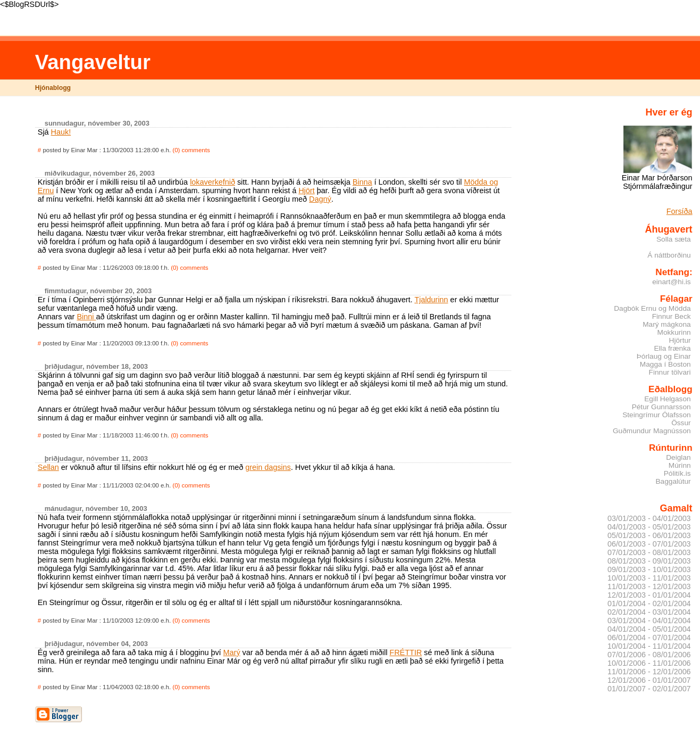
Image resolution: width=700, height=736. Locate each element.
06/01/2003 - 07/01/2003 (649, 544)
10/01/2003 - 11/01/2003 (649, 578)
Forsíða (680, 211)
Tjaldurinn (431, 300)
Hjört (306, 191)
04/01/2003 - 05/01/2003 (649, 527)
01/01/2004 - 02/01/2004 (649, 603)
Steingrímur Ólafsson (656, 415)
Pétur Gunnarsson (661, 407)
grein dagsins (268, 467)
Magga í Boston (665, 364)
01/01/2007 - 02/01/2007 (649, 689)
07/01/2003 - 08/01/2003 (649, 552)
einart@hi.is (671, 282)
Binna (362, 182)
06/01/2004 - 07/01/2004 (649, 638)
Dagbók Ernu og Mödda (652, 308)
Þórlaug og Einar (664, 356)
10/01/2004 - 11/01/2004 (649, 646)
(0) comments (191, 150)
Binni (86, 317)
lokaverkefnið (212, 182)
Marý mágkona (666, 324)
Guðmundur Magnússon (652, 431)
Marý (232, 652)
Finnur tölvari (670, 372)
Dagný (320, 199)
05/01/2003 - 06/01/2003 (649, 535)
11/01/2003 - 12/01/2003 (649, 586)
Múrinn (680, 465)
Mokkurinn (674, 332)
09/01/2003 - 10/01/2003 (649, 569)
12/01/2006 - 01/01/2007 (649, 680)
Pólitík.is (677, 473)
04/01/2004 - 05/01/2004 (649, 629)
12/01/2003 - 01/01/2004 (649, 595)
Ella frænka (672, 348)
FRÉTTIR (406, 652)
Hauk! (61, 132)
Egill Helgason (667, 399)
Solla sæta (674, 239)
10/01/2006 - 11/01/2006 (649, 663)
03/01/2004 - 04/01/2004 (649, 621)
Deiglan (678, 457)
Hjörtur (680, 340)
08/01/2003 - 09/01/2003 (649, 561)
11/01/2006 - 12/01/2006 (649, 672)
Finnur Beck (672, 316)
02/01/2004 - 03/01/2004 (649, 612)
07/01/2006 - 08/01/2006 (649, 655)
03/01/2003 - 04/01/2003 (649, 518)
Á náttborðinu (669, 255)
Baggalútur (673, 481)
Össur (681, 423)
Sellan (48, 467)
